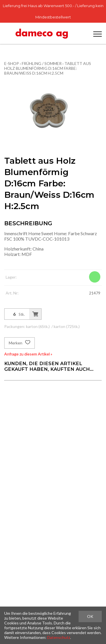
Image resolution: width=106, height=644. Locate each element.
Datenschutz (59, 637)
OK (90, 616)
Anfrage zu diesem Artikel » (28, 354)
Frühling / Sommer (42, 63)
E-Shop (12, 63)
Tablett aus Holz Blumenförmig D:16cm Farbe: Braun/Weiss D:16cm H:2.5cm (48, 68)
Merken (20, 343)
